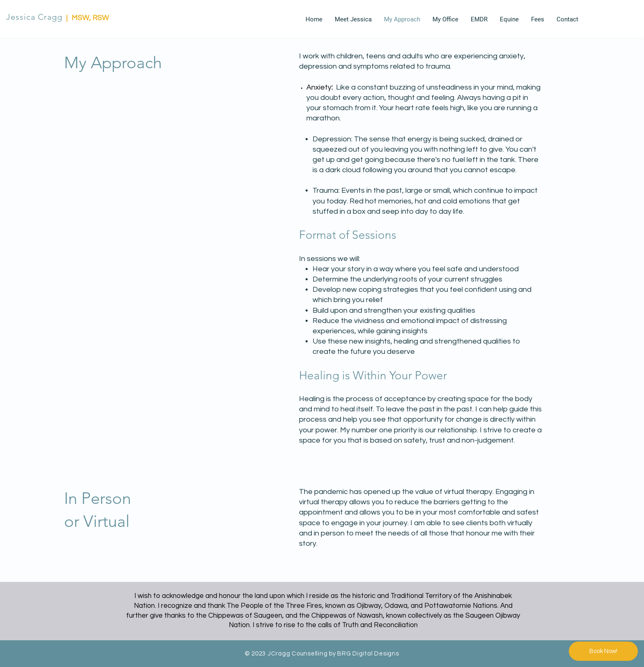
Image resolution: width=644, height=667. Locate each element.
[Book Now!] (603, 651)
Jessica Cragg (34, 17)
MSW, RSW (90, 18)
